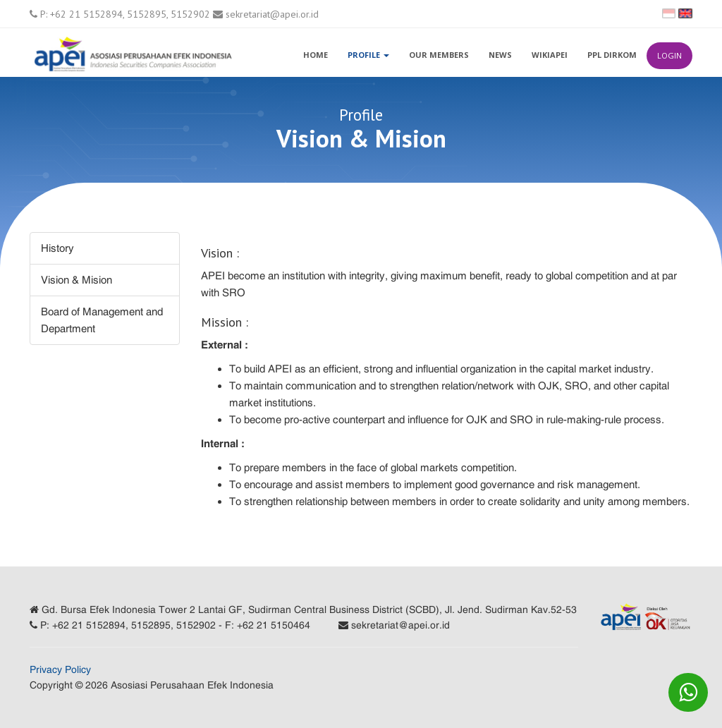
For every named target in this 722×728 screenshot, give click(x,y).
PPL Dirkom (612, 55)
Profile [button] (368, 55)
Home (316, 55)
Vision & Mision (77, 280)
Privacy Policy (60, 669)
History (57, 248)
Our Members (439, 55)
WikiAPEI (550, 55)
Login (669, 55)
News (500, 55)
